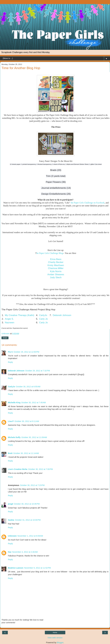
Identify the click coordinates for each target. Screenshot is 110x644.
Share (5, 338)
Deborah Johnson (62, 315)
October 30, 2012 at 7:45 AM (34, 403)
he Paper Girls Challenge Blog (50, 253)
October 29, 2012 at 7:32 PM (37, 371)
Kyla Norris (56, 271)
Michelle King (14, 403)
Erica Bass (56, 259)
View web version (55, 638)
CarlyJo (43, 315)
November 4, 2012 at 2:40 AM (25, 552)
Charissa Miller (56, 268)
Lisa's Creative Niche (18, 469)
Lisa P (11, 421)
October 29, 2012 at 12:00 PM (26, 352)
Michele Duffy (14, 437)
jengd (11, 504)
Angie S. (9, 319)
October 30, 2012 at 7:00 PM (40, 469)
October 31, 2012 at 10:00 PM (28, 520)
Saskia (11, 520)
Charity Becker (56, 262)
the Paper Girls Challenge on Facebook (88, 203)
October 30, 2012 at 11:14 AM (26, 453)
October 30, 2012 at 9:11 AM (27, 421)
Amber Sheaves (56, 274)
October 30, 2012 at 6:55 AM (28, 387)
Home (55, 633)
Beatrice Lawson (16, 568)
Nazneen (10, 322)
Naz (10, 552)
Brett (10, 453)
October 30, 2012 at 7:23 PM (32, 485)
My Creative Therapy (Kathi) (19, 315)
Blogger (60, 643)
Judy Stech (56, 277)
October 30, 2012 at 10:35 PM (27, 504)
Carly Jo (43, 319)
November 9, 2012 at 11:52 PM (37, 568)
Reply (10, 362)
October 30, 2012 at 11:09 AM (34, 437)
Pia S (10, 352)
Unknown (12, 536)
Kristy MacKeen (56, 265)
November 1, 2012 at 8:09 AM (30, 536)
